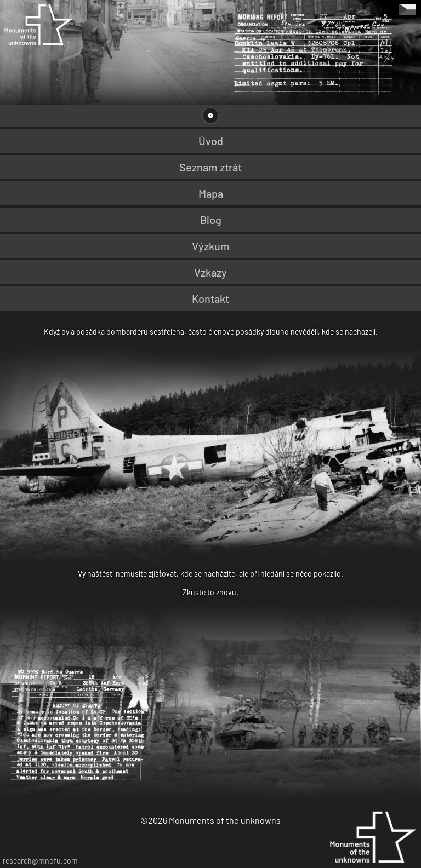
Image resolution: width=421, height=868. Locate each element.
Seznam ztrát (210, 167)
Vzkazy (210, 272)
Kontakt (210, 298)
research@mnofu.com (40, 861)
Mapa (211, 193)
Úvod (211, 141)
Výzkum (211, 246)
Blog (211, 220)
